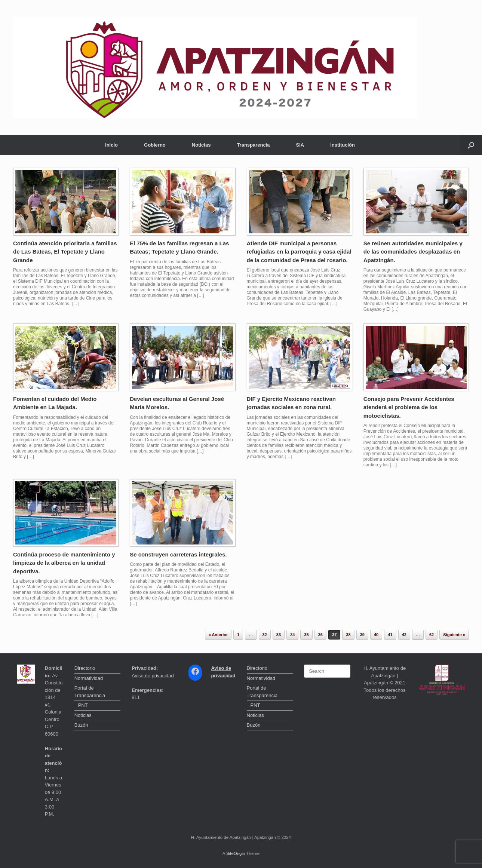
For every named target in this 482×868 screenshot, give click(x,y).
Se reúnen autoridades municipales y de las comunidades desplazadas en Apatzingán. (413, 252)
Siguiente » (454, 635)
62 (432, 635)
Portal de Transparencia (90, 692)
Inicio (111, 145)
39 (362, 635)
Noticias (201, 145)
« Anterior (218, 635)
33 (279, 635)
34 (292, 635)
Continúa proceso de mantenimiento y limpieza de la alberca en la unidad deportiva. (64, 563)
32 (265, 635)
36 (320, 635)
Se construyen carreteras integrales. (178, 554)
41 (390, 635)
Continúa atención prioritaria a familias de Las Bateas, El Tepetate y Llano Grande (65, 252)
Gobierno (155, 145)
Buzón (81, 725)
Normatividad (89, 678)
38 (348, 635)
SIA (300, 145)
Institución (343, 145)
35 (306, 635)
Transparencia (253, 145)
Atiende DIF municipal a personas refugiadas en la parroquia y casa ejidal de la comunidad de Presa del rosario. (299, 252)
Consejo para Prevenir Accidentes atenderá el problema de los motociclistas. (409, 407)
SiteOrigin (236, 853)
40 (376, 635)
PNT (83, 705)
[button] (471, 145)
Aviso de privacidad (153, 676)
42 (404, 635)
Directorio (85, 668)
